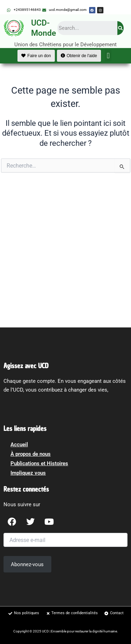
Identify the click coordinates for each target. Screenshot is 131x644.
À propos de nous (31, 454)
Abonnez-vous (27, 564)
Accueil (19, 445)
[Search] (121, 28)
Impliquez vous (28, 473)
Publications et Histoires (39, 463)
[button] (108, 56)
